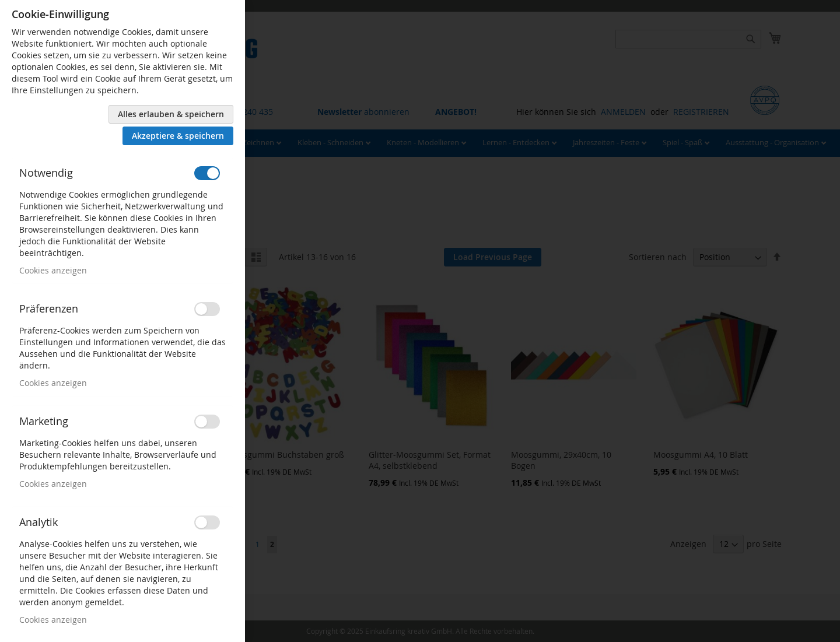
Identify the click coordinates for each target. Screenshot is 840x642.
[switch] (207, 173)
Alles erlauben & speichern (171, 114)
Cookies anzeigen (53, 270)
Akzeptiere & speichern (178, 136)
